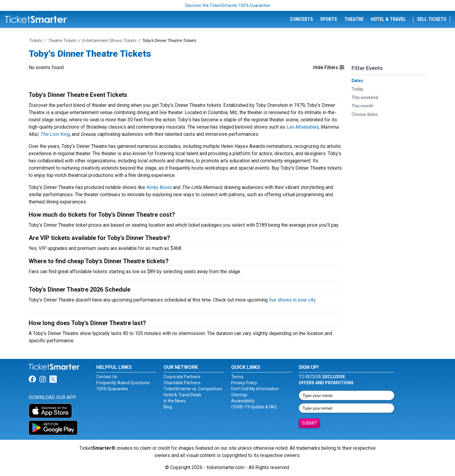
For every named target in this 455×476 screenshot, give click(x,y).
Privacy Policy (244, 383)
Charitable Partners (182, 383)
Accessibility (243, 401)
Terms (237, 377)
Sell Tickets (432, 19)
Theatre (354, 19)
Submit (309, 423)
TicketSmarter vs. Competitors (193, 389)
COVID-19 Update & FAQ (254, 407)
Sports (329, 19)
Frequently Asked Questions (123, 383)
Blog (168, 407)
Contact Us (107, 377)
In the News (175, 401)
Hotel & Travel (388, 19)
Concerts (301, 19)
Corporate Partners (182, 377)
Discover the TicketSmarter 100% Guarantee (228, 5)
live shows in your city (292, 300)
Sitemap (239, 395)
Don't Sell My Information (255, 389)
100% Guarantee (112, 389)
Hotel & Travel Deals (182, 395)
